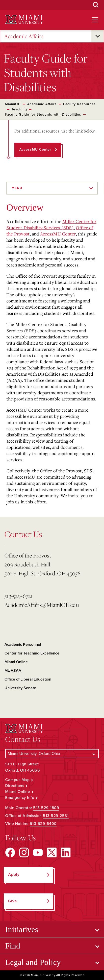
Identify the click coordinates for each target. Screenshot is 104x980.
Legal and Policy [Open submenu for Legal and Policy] (33, 962)
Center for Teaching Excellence (32, 653)
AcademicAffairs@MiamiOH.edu (42, 605)
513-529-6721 (19, 596)
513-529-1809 (46, 808)
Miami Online (16, 662)
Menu (17, 188)
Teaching (19, 109)
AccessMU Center (58, 234)
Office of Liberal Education (28, 679)
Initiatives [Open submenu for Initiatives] (22, 929)
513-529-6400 (43, 824)
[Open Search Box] (96, 5)
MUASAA (13, 671)
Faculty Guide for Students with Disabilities (43, 114)
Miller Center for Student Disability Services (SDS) (52, 224)
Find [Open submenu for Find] (13, 946)
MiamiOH (13, 104)
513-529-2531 (56, 816)
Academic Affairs (24, 36)
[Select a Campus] (52, 754)
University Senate (20, 688)
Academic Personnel (23, 645)
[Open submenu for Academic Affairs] (98, 36)
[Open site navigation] (95, 20)
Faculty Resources (79, 104)
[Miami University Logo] (24, 19)
